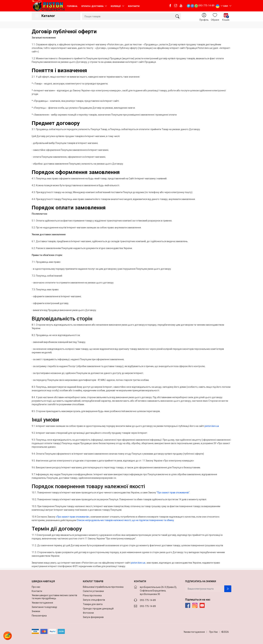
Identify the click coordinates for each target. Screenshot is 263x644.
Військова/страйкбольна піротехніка (103, 587)
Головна (72, 6)
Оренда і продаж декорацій (98, 609)
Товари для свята (93, 604)
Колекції (116, 6)
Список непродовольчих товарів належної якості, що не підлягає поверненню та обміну (125, 520)
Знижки (36, 611)
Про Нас (214, 632)
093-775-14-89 (206, 6)
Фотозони (88, 613)
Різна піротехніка (92, 595)
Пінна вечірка (39, 616)
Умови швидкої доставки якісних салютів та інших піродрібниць (54, 597)
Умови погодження (43, 603)
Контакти (134, 6)
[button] (8, 636)
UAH (226, 6)
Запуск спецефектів (94, 600)
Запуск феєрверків (93, 617)
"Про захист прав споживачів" (173, 493)
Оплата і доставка (93, 6)
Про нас (36, 587)
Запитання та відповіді (45, 607)
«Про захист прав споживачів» (73, 517)
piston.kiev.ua (212, 426)
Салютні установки (93, 591)
